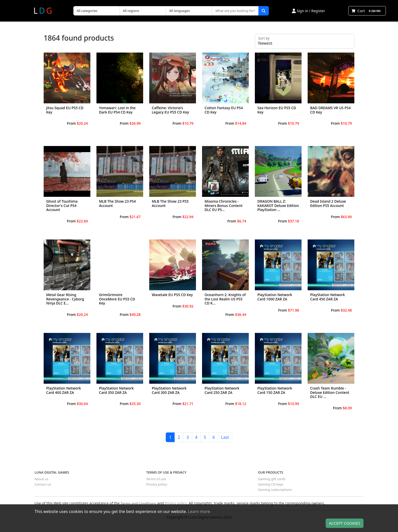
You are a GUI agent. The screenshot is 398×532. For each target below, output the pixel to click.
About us (42, 479)
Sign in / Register (308, 11)
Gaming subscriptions (275, 490)
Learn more (199, 511)
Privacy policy (157, 484)
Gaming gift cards (272, 479)
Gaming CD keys (271, 484)
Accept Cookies (345, 523)
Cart (367, 11)
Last (225, 437)
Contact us (43, 484)
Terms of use (156, 479)
